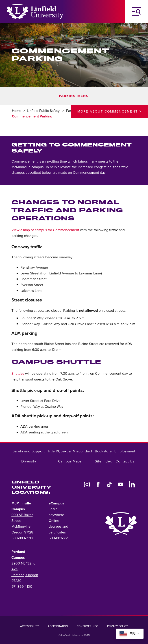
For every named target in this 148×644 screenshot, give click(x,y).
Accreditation (58, 626)
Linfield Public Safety (44, 111)
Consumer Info (87, 626)
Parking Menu (74, 96)
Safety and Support (29, 451)
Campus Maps (70, 461)
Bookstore (103, 451)
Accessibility (29, 626)
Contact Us (125, 461)
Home (17, 111)
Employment (125, 451)
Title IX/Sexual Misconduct (70, 451)
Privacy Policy (118, 626)
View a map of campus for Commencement (45, 230)
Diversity (29, 461)
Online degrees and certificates (58, 527)
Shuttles (18, 374)
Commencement (25, 161)
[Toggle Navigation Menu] (136, 12)
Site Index (103, 461)
